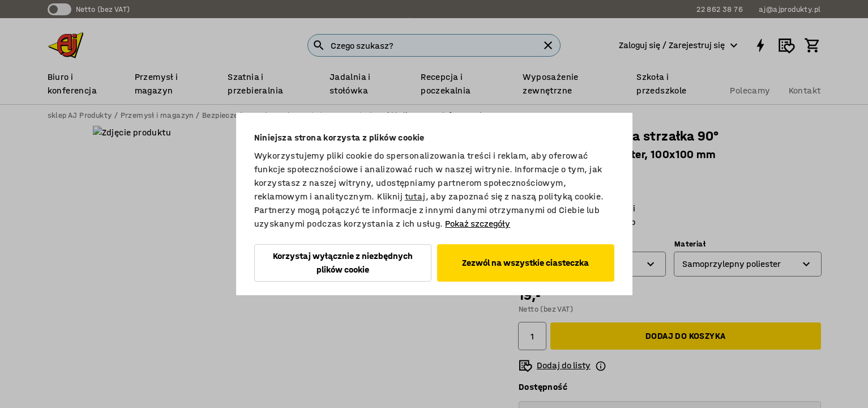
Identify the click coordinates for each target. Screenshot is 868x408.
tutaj (415, 196)
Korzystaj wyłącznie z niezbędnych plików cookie (343, 263)
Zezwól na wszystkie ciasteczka (525, 263)
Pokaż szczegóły (478, 224)
